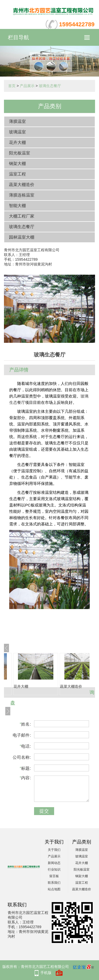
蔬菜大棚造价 (22, 185)
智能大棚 (17, 206)
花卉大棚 (17, 142)
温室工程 (17, 174)
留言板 (54, 876)
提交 (44, 811)
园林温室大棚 (22, 237)
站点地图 (54, 889)
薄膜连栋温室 (22, 195)
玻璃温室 (17, 132)
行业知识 (54, 870)
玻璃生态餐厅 (50, 86)
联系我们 (54, 883)
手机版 (46, 973)
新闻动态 (54, 863)
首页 (12, 86)
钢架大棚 (17, 164)
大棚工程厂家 (22, 216)
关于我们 (54, 850)
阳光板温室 (20, 153)
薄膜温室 (17, 121)
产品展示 (27, 86)
